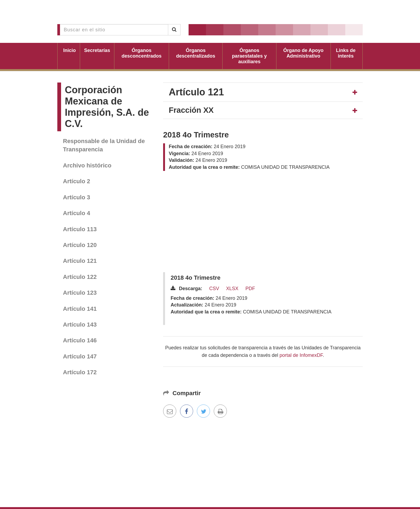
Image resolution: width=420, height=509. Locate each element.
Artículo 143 (80, 325)
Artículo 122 (80, 277)
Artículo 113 (80, 229)
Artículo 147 (80, 356)
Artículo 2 (76, 181)
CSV (214, 289)
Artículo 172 (80, 372)
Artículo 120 (80, 245)
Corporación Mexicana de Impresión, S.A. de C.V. (107, 107)
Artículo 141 (80, 309)
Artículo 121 (80, 261)
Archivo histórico (87, 165)
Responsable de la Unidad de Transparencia (104, 145)
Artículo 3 (76, 197)
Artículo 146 (80, 340)
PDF (250, 289)
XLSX (232, 289)
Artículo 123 (80, 293)
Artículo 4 (76, 213)
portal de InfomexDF (301, 355)
